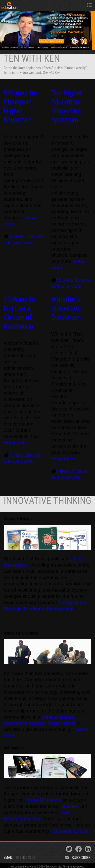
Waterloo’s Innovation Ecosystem (67, 308)
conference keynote (24, 723)
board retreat (62, 723)
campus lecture (58, 717)
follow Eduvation (44, 800)
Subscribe (78, 858)
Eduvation (21, 6)
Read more (16, 443)
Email (8, 858)
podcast (70, 806)
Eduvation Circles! (71, 831)
